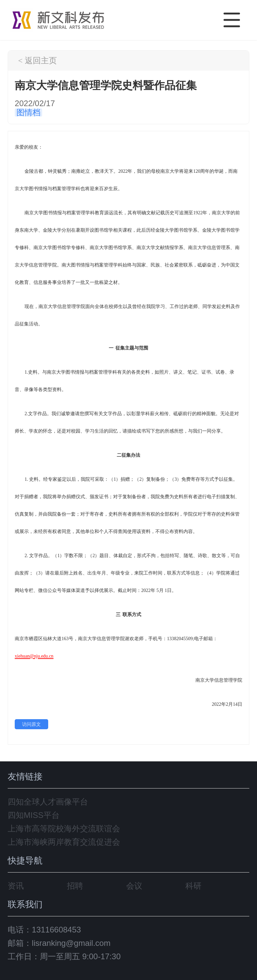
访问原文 (31, 724)
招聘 (75, 886)
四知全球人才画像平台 (48, 802)
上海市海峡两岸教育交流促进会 (64, 842)
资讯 (16, 886)
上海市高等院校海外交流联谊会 (64, 828)
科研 (193, 886)
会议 (134, 886)
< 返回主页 (37, 61)
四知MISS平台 (34, 815)
